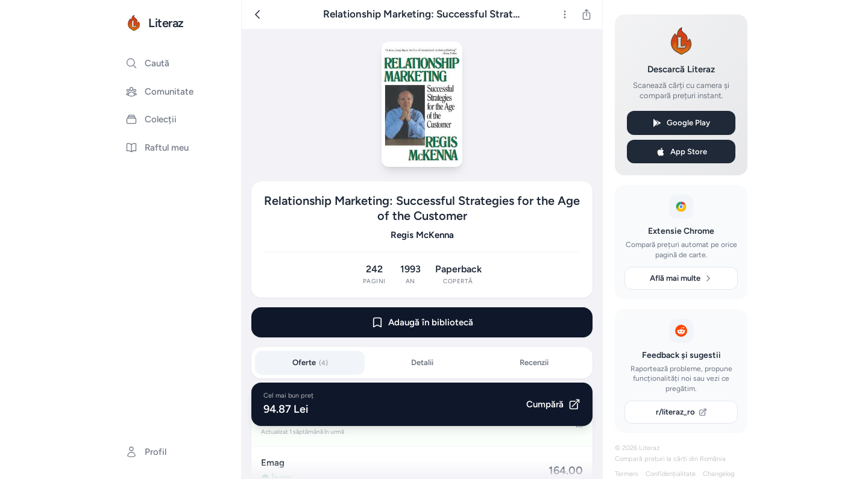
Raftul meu (157, 148)
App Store (681, 152)
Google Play (681, 123)
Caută (147, 63)
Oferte (310, 362)
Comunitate (159, 92)
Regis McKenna (422, 235)
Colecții (151, 119)
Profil (146, 452)
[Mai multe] (565, 14)
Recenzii (534, 362)
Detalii (422, 362)
